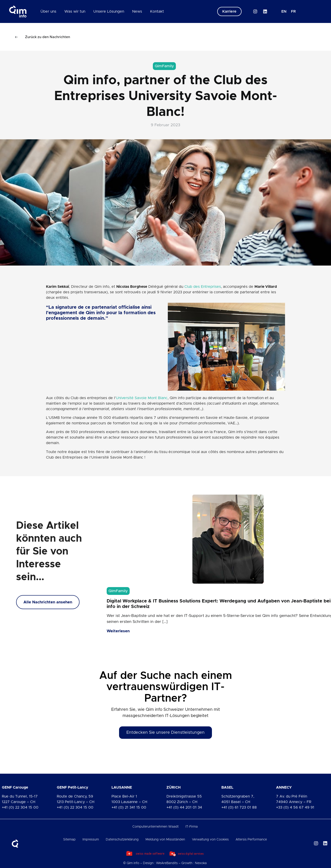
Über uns (48, 11)
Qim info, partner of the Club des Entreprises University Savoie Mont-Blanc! (166, 96)
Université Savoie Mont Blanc (142, 398)
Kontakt (157, 11)
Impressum (91, 840)
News (137, 11)
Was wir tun (75, 11)
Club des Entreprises (203, 287)
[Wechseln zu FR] (293, 11)
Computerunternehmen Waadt (156, 827)
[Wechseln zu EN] (284, 11)
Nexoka (201, 863)
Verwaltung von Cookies (210, 840)
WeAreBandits (167, 863)
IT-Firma (192, 827)
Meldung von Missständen (165, 840)
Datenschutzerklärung (122, 840)
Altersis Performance (251, 840)
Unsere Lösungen (109, 11)
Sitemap (69, 840)
